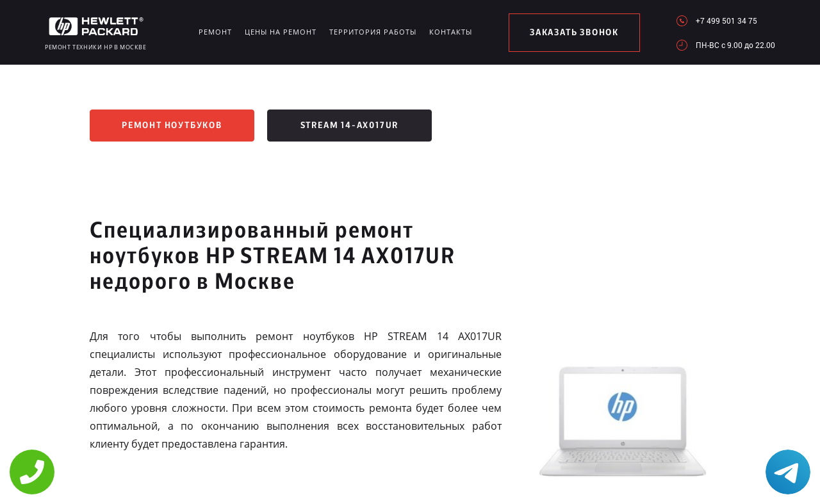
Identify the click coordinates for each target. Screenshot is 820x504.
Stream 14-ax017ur (350, 126)
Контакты (451, 32)
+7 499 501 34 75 (726, 20)
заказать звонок (574, 33)
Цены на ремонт (281, 32)
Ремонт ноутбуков (172, 126)
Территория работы (373, 32)
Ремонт (215, 32)
